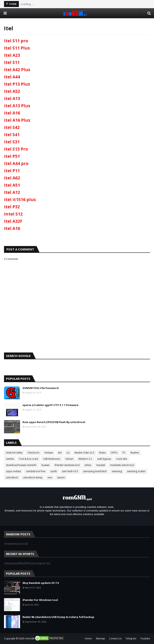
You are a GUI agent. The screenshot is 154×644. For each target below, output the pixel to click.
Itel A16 (12, 228)
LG (68, 453)
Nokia (102, 453)
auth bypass (104, 459)
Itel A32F (13, 221)
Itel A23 (12, 55)
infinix (88, 465)
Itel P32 (12, 207)
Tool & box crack (28, 459)
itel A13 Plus (17, 106)
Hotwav (49, 453)
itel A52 (12, 91)
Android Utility (14, 453)
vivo (50, 477)
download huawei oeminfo (21, 465)
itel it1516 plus (20, 199)
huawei (46, 465)
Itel (60, 453)
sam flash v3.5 (70, 471)
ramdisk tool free (36, 471)
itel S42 (12, 127)
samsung (117, 471)
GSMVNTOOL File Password (41, 388)
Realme (135, 453)
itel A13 (12, 98)
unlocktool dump (33, 477)
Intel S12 (13, 214)
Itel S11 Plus (17, 48)
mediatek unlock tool (122, 465)
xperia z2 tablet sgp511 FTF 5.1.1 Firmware (50, 405)
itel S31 (12, 142)
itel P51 (12, 156)
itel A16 (12, 113)
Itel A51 (12, 185)
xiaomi (61, 477)
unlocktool (12, 477)
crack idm (122, 459)
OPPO (114, 453)
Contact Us (115, 638)
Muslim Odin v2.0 (84, 453)
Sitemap (100, 638)
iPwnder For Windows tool (40, 600)
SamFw (10, 459)
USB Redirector (52, 459)
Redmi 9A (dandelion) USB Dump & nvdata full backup (58, 617)
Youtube (145, 638)
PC (124, 453)
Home (88, 638)
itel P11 (12, 171)
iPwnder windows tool (67, 465)
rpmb (54, 471)
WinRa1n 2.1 (85, 459)
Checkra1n (33, 453)
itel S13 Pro (16, 149)
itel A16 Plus (17, 120)
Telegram (131, 638)
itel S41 (12, 135)
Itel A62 (12, 178)
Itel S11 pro (16, 41)
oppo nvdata (13, 471)
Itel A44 (12, 77)
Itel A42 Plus (17, 70)
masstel (101, 465)
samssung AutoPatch (95, 471)
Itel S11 (12, 62)
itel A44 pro (16, 163)
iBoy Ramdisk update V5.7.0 (41, 583)
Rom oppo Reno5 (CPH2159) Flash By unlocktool (54, 422)
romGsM (30, 638)
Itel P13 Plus (17, 84)
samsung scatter (136, 471)
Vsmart (69, 459)
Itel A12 (12, 192)
